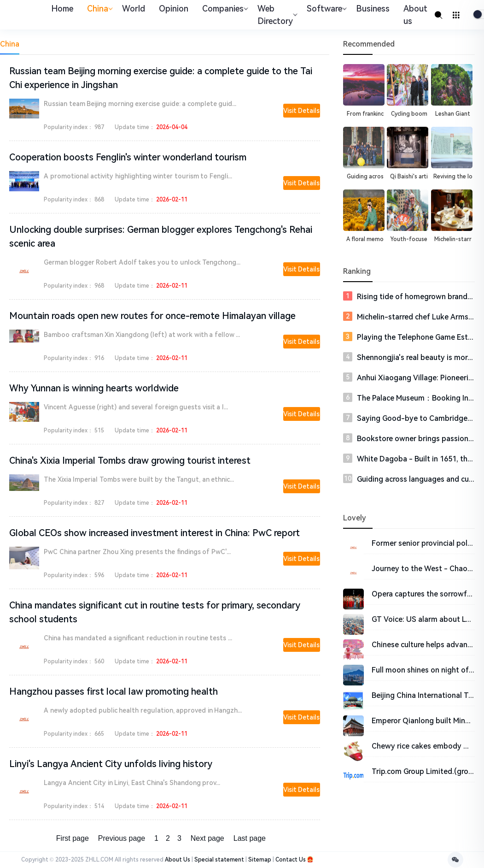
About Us (178, 860)
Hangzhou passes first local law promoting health (114, 691)
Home (62, 9)
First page (73, 838)
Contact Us (291, 860)
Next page (207, 838)
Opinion (174, 9)
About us (415, 15)
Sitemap (260, 860)
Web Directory (276, 15)
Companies (224, 9)
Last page (250, 838)
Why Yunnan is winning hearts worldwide (94, 388)
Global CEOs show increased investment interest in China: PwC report (155, 533)
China (99, 9)
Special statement (219, 860)
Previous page (122, 838)
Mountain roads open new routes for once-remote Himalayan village (152, 316)
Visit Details (302, 111)
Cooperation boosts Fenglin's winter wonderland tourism (128, 157)
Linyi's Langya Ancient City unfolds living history (111, 764)
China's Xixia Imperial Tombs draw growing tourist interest (130, 461)
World (134, 9)
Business (373, 9)
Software (326, 9)
